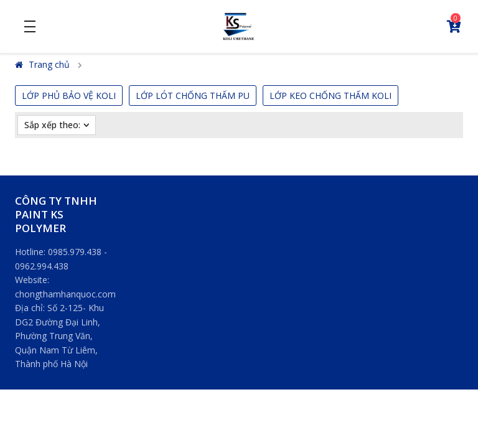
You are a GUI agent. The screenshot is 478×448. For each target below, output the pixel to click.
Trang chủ (42, 64)
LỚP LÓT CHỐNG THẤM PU (193, 96)
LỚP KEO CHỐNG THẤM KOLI (330, 96)
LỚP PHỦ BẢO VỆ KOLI (69, 96)
